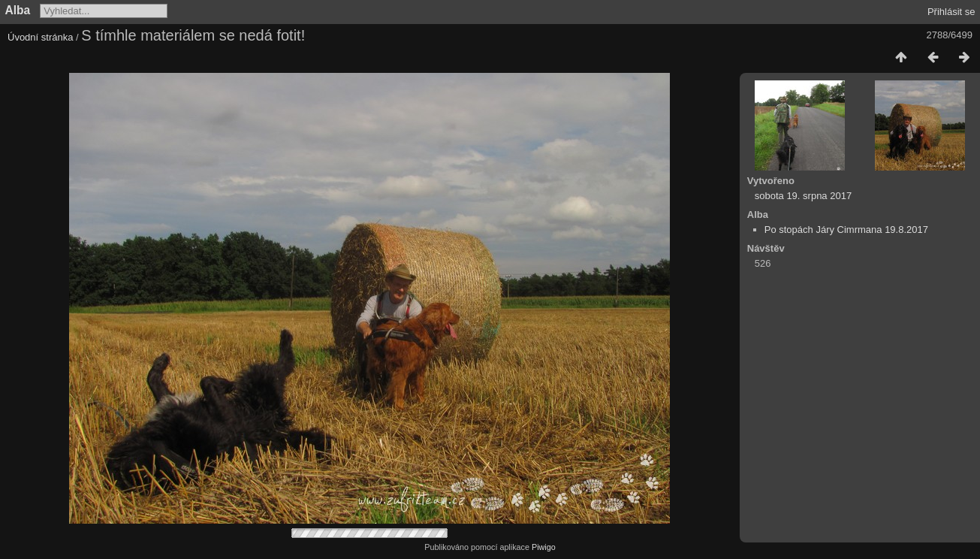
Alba (18, 10)
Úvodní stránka (40, 37)
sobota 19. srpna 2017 (803, 196)
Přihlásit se (951, 12)
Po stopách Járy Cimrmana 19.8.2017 (846, 230)
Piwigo (544, 547)
